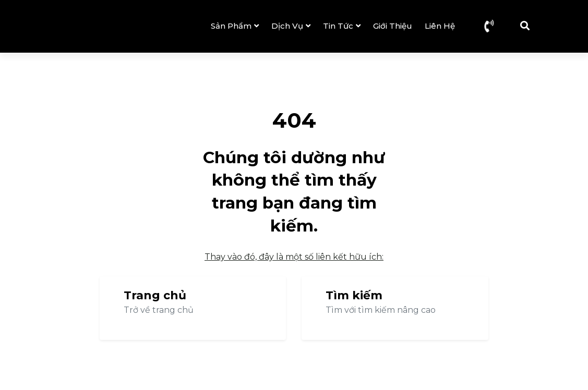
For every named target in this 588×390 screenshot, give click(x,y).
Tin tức (342, 26)
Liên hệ (440, 26)
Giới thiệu (393, 26)
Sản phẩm (235, 26)
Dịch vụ (291, 26)
